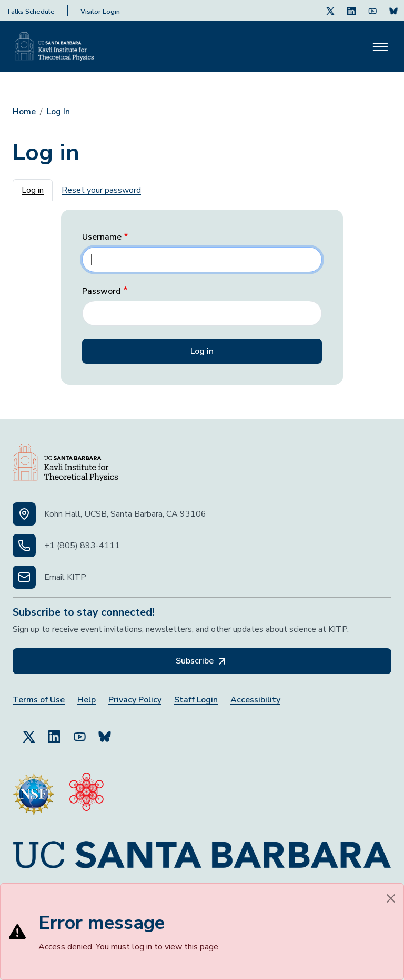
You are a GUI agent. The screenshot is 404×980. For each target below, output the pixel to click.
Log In (58, 112)
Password (102, 291)
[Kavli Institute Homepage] (54, 46)
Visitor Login (100, 12)
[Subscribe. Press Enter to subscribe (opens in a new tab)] (393, 11)
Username (102, 237)
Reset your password (101, 190)
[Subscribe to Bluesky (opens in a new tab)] (105, 732)
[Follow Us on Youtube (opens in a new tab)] (372, 11)
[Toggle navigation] (380, 46)
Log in (33, 190)
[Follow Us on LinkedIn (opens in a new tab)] (351, 11)
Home (24, 112)
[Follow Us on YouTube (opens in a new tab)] (79, 732)
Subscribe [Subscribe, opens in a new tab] (202, 661)
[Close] (391, 898)
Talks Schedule (31, 12)
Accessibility (255, 700)
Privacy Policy (135, 700)
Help (87, 700)
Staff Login (196, 700)
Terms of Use (39, 700)
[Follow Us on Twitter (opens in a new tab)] (330, 11)
